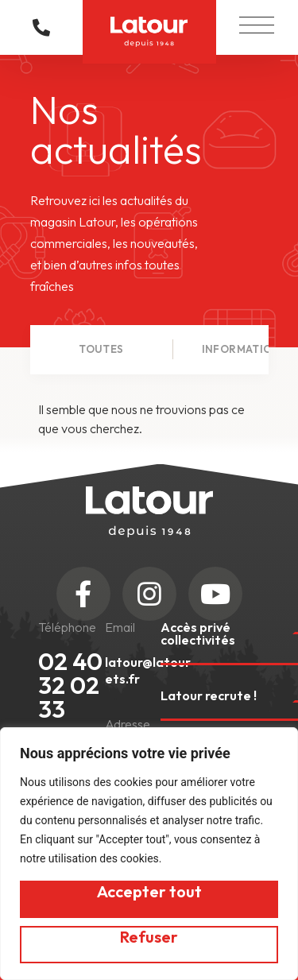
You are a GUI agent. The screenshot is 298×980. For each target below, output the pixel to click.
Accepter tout (149, 891)
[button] (257, 21)
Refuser (149, 937)
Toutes (101, 349)
